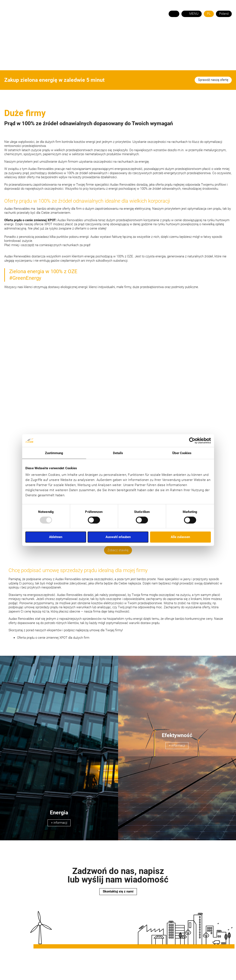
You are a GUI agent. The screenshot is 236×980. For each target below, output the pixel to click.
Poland (224, 14)
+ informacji (59, 823)
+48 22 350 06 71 (219, 23)
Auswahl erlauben (118, 537)
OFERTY (106, 32)
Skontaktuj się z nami (118, 891)
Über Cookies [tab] (182, 453)
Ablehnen (56, 537)
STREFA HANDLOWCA (215, 32)
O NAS (40, 32)
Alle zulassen (180, 537)
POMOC (124, 32)
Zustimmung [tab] (54, 453)
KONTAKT (143, 32)
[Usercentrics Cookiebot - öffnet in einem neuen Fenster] (192, 440)
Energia (57, 32)
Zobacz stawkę (118, 550)
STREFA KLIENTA (179, 32)
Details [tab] (118, 453)
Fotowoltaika (82, 32)
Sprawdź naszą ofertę (213, 80)
